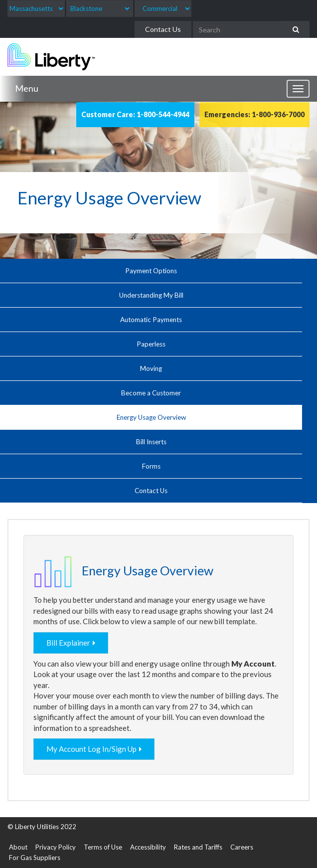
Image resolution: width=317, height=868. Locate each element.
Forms (151, 466)
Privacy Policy (56, 847)
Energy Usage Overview (151, 417)
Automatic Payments (151, 320)
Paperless (151, 344)
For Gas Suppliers (35, 858)
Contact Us (163, 29)
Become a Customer (151, 393)
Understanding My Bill (151, 295)
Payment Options (151, 271)
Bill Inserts (151, 442)
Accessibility (148, 847)
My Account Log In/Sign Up (91, 749)
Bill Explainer (68, 643)
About (18, 847)
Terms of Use (103, 847)
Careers (242, 847)
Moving (151, 368)
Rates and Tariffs (198, 847)
